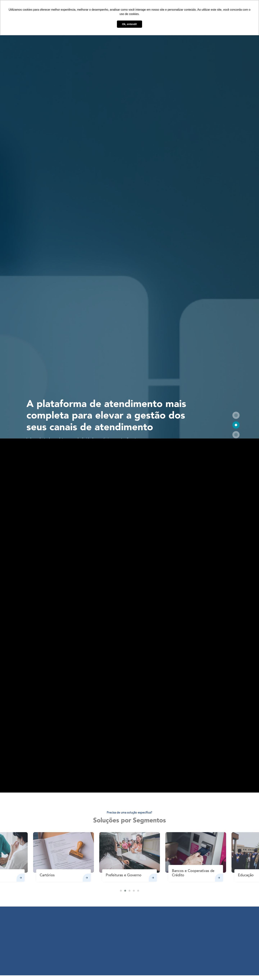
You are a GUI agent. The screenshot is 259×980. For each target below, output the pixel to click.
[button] (236, 415)
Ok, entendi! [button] (129, 24)
